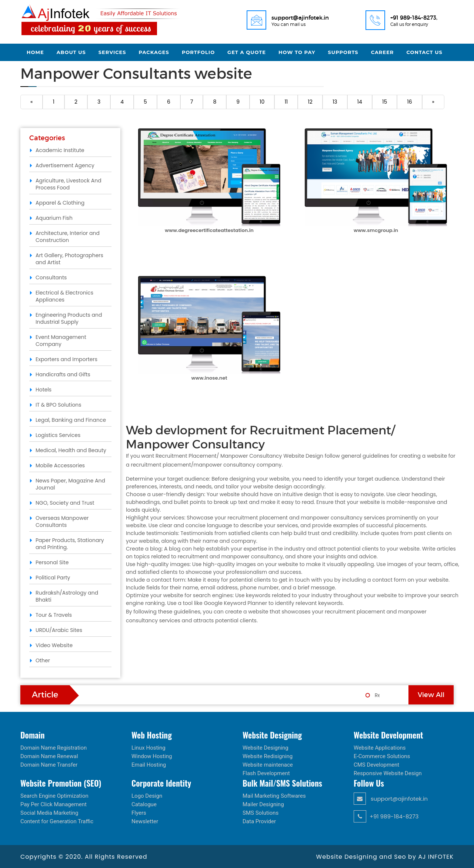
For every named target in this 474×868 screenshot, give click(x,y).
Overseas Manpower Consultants (62, 522)
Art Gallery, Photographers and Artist (69, 259)
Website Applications (380, 748)
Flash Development (266, 773)
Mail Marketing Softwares (274, 796)
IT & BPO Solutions (59, 405)
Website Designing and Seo (362, 857)
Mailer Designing (263, 804)
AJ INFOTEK (436, 857)
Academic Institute (60, 150)
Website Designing (266, 748)
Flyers (139, 813)
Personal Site (52, 562)
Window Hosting (152, 756)
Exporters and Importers (66, 359)
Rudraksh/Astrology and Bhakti (67, 596)
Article (45, 695)
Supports (343, 52)
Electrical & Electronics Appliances (64, 296)
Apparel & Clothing (60, 203)
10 (262, 102)
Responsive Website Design (388, 773)
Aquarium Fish (54, 218)
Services (112, 52)
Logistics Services (58, 435)
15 (385, 102)
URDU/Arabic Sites (59, 630)
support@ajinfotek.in (391, 799)
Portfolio (198, 52)
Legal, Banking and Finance (71, 420)
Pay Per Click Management (54, 804)
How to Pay (297, 52)
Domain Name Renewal (49, 756)
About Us (71, 52)
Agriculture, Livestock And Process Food (69, 184)
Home (35, 52)
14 (360, 102)
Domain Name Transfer (49, 765)
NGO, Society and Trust (65, 503)
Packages (154, 52)
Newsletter (145, 821)
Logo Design (147, 796)
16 (409, 102)
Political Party (53, 578)
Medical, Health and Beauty (71, 450)
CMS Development (376, 765)
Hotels (44, 390)
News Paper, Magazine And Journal (70, 484)
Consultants (51, 277)
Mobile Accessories (60, 465)
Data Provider (259, 821)
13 (335, 102)
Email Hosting (149, 765)
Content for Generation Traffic (57, 821)
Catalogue (144, 804)
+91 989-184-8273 (386, 816)
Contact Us (424, 52)
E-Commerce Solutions (382, 756)
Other (43, 660)
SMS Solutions (261, 813)
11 (286, 102)
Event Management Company (61, 341)
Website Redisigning (268, 756)
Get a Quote (247, 52)
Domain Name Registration (54, 748)
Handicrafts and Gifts (63, 374)
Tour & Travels (54, 615)
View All (431, 695)
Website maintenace (268, 765)
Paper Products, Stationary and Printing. (70, 544)
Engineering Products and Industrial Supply (69, 318)
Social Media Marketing (49, 813)
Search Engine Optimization (54, 796)
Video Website (54, 645)
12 (310, 102)
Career (383, 52)
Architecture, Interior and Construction (68, 237)
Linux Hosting (148, 748)
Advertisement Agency (65, 165)
